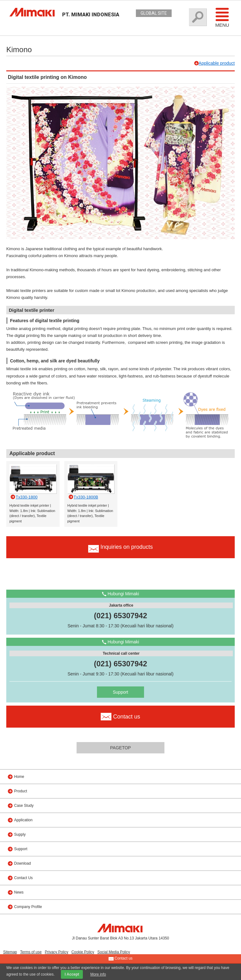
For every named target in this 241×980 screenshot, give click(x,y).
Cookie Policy (83, 952)
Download (22, 863)
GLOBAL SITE (154, 13)
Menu (222, 17)
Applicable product (217, 63)
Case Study (24, 806)
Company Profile (28, 907)
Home (19, 777)
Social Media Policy (114, 952)
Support (120, 692)
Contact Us (23, 878)
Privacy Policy (57, 952)
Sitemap (10, 952)
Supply (20, 834)
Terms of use (31, 952)
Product (21, 791)
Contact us (121, 959)
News (19, 892)
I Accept (72, 974)
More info (98, 974)
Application (23, 820)
